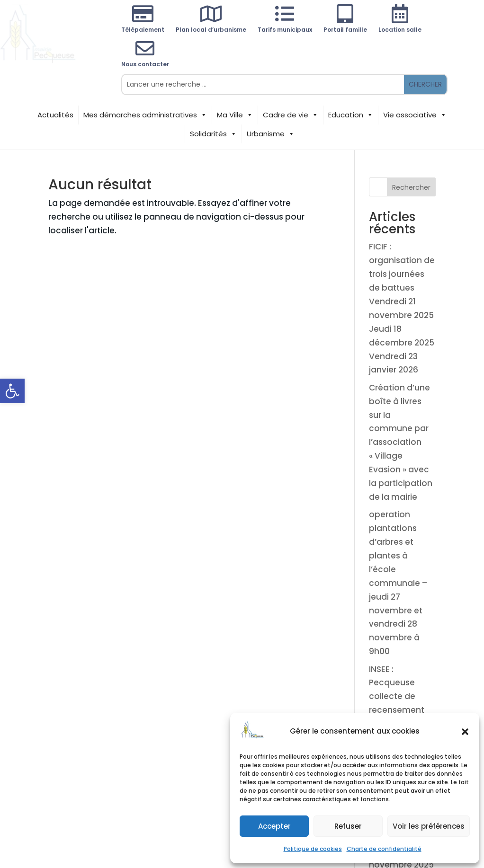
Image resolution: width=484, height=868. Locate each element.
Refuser (348, 826)
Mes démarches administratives (145, 115)
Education (351, 115)
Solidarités (213, 134)
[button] (12, 391)
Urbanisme (271, 134)
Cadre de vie (291, 115)
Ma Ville (235, 115)
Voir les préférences (429, 826)
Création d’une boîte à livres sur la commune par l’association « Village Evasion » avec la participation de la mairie (401, 442)
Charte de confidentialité (384, 849)
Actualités (55, 115)
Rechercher (411, 187)
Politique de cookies (313, 849)
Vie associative (415, 115)
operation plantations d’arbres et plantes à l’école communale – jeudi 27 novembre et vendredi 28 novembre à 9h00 (398, 583)
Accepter (274, 826)
